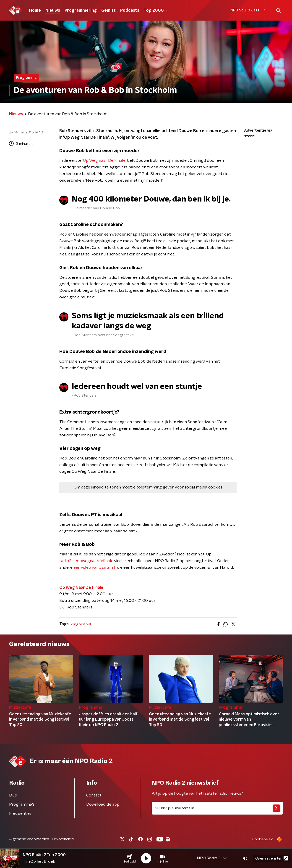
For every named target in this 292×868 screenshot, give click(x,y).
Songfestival (80, 624)
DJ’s (13, 795)
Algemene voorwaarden (29, 839)
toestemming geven (155, 487)
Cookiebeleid (263, 839)
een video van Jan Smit (94, 568)
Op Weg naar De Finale (104, 161)
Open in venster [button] (272, 858)
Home (35, 11)
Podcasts (130, 11)
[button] (129, 858)
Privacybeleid (63, 839)
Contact (94, 795)
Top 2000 (156, 11)
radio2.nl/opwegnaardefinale (86, 561)
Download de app (103, 804)
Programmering (81, 11)
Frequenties (20, 814)
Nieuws (53, 11)
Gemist (108, 11)
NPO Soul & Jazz (249, 10)
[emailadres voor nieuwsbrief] (217, 808)
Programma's (22, 804)
